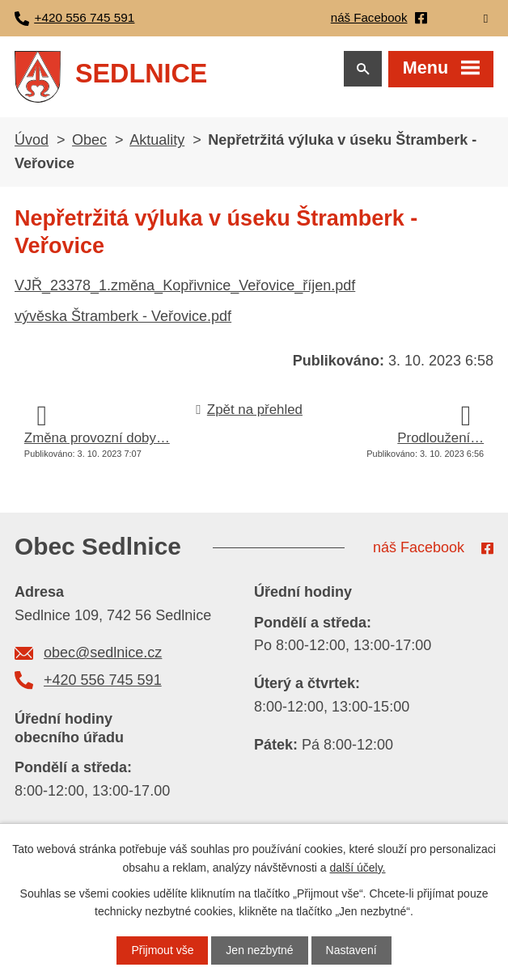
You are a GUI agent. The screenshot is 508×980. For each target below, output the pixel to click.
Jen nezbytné (259, 950)
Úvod (32, 142)
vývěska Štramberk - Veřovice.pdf (123, 318)
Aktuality (157, 142)
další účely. (358, 867)
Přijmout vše (162, 950)
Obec (89, 142)
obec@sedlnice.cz (103, 654)
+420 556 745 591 (103, 682)
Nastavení (351, 950)
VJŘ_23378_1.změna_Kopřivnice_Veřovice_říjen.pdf (185, 287)
